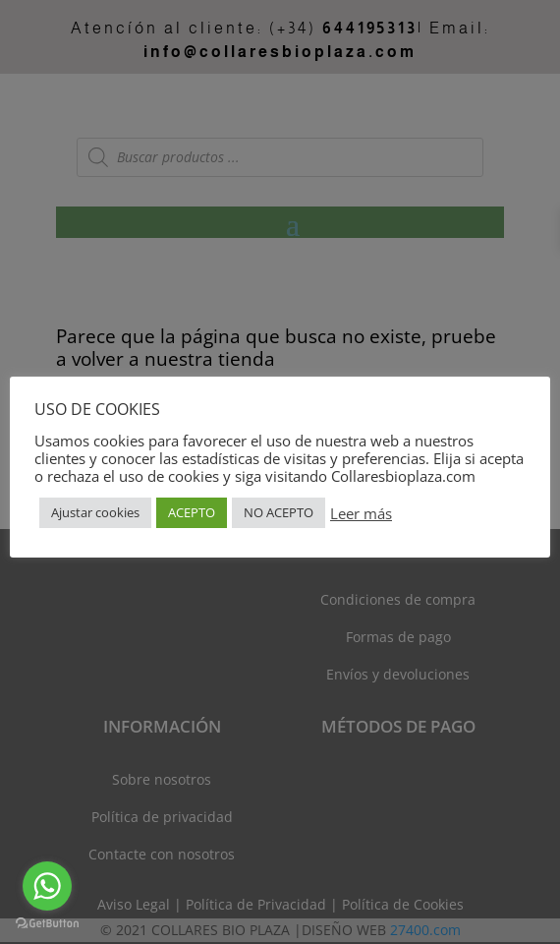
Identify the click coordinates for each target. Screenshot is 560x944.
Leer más (361, 513)
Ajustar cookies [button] (95, 512)
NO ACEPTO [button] (279, 512)
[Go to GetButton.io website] (47, 924)
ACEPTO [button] (192, 512)
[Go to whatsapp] (47, 886)
